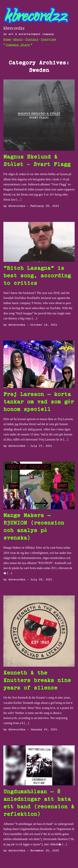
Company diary (18, 45)
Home (7, 40)
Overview (48, 40)
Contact (32, 40)
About (18, 40)
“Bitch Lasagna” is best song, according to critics (37, 276)
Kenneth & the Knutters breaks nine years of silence (37, 681)
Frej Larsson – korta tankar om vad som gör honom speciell (39, 402)
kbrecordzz (14, 28)
